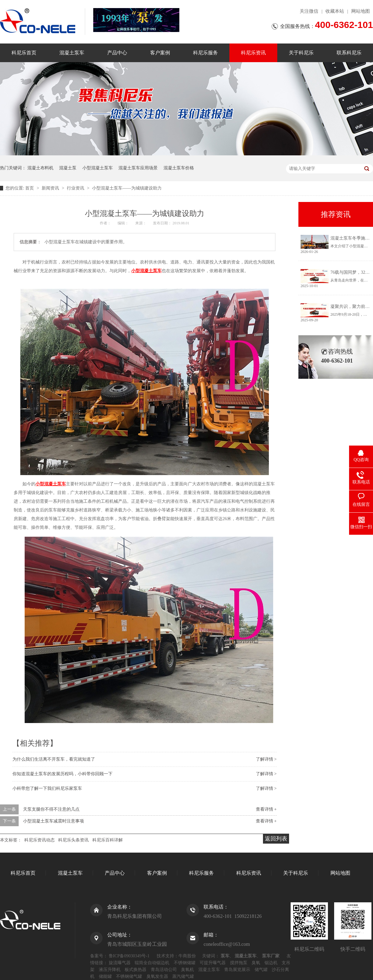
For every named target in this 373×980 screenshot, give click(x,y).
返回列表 (276, 839)
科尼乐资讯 (253, 53)
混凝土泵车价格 (179, 168)
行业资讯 (76, 188)
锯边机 (271, 963)
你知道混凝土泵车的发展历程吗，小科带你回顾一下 (62, 774)
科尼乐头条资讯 (73, 840)
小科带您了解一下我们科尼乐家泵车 (47, 788)
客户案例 (160, 53)
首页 (30, 188)
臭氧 (256, 963)
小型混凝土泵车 (98, 168)
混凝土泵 (68, 168)
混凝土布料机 (40, 168)
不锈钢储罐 (185, 963)
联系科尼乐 (349, 53)
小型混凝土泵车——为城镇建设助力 (127, 188)
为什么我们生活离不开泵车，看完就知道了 (54, 759)
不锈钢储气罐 (129, 976)
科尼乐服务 (205, 53)
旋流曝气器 (120, 963)
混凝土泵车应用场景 (138, 168)
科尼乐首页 (24, 53)
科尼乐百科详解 (108, 840)
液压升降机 (110, 970)
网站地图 (361, 11)
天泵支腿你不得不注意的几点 (51, 809)
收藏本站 (335, 11)
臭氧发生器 (157, 976)
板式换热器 (136, 970)
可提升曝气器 (213, 963)
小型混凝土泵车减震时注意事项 (53, 821)
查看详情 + (266, 809)
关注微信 (309, 11)
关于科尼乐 (301, 53)
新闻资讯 (51, 188)
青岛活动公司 (164, 970)
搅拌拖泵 (239, 963)
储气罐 (261, 970)
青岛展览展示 (237, 970)
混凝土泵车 (72, 53)
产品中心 (117, 53)
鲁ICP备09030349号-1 (129, 956)
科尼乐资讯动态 (39, 840)
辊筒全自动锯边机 (152, 963)
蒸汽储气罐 (183, 976)
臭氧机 (187, 970)
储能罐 (105, 976)
